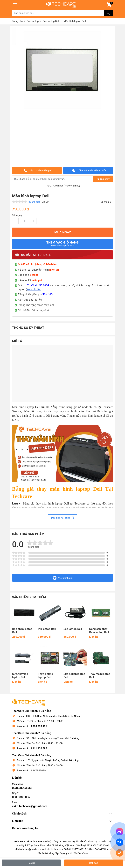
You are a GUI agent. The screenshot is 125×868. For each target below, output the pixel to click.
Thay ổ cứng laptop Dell (45, 676)
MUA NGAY (63, 232)
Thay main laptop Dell (100, 676)
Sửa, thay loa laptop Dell (20, 676)
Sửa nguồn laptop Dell (74, 676)
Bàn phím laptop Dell (22, 631)
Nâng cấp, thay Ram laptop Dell (99, 631)
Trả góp (31, 863)
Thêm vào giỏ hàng (62, 244)
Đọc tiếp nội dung (62, 518)
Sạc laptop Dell (73, 629)
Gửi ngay (103, 179)
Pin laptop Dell (47, 629)
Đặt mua (94, 863)
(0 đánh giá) (34, 202)
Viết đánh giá (63, 578)
